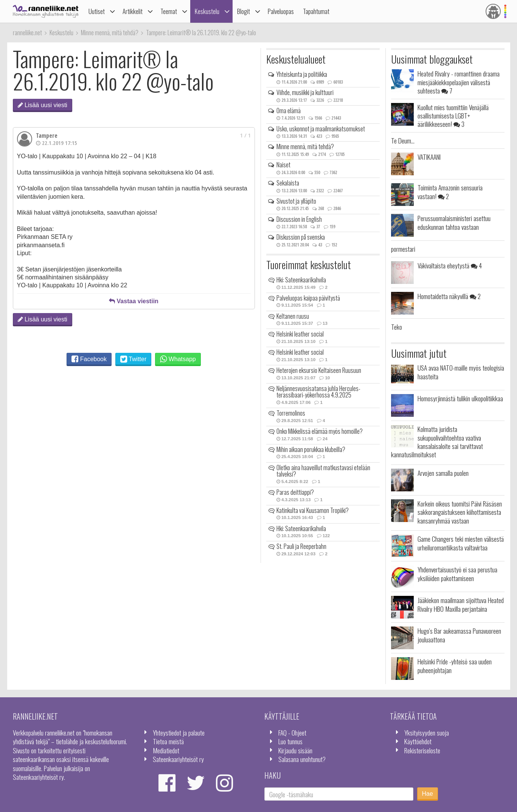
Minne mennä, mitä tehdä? (305, 147)
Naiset (283, 165)
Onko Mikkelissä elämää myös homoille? (320, 431)
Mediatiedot (166, 750)
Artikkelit (133, 11)
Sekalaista (288, 183)
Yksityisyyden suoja (427, 733)
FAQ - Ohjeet (292, 733)
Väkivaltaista (450, 265)
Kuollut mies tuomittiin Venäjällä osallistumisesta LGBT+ (453, 116)
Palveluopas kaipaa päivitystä (308, 298)
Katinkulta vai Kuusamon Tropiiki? (313, 510)
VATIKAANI (429, 157)
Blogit (244, 11)
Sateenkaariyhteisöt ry (178, 759)
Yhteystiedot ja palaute (179, 733)
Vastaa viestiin (134, 301)
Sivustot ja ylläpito (296, 201)
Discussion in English (299, 219)
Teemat (169, 11)
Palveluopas (281, 11)
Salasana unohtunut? (302, 759)
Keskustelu (207, 11)
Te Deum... (403, 140)
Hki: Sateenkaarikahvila (301, 280)
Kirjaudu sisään (295, 750)
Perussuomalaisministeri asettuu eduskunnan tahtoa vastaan (454, 222)
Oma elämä (289, 111)
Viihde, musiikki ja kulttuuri (305, 92)
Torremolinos (291, 413)
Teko (397, 327)
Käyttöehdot (418, 741)
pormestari (403, 249)
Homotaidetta (449, 296)
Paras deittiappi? (295, 492)
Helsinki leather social (300, 334)
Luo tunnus (290, 741)
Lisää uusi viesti (43, 105)
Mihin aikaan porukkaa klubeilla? (311, 449)
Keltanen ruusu (293, 316)
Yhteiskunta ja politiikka (302, 74)
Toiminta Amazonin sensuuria (450, 192)
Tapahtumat (316, 11)
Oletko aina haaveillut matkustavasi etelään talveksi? (323, 471)
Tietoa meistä (168, 741)
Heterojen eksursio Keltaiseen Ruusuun (319, 370)
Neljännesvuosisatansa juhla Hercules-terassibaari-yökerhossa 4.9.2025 (318, 392)
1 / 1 (245, 135)
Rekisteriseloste (422, 750)
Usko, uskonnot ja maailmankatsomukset (321, 129)
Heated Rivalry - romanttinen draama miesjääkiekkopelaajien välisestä (459, 82)
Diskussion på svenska (301, 237)
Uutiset (97, 11)
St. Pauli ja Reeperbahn (301, 546)
